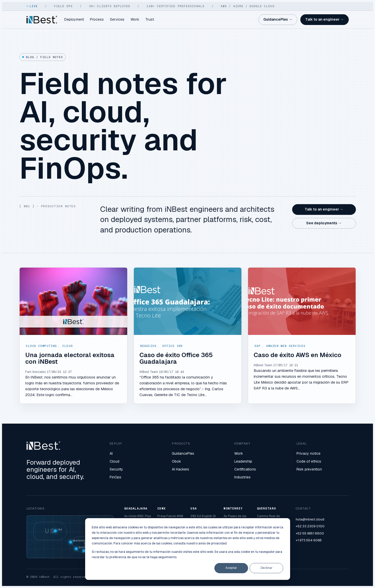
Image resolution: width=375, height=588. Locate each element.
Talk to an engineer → (325, 19)
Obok (176, 461)
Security (116, 469)
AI (111, 453)
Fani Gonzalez (36, 372)
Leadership (243, 461)
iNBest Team (149, 372)
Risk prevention (309, 469)
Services (117, 19)
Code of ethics (309, 461)
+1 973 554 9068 (309, 540)
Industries (242, 477)
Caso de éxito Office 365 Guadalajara (176, 358)
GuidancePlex (183, 453)
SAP (257, 346)
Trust (150, 19)
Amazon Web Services (286, 346)
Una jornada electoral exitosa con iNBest (70, 358)
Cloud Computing (42, 346)
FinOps (115, 477)
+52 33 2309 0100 (310, 526)
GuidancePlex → (278, 19)
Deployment (74, 19)
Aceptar (231, 568)
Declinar (267, 568)
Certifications (245, 469)
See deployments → (324, 223)
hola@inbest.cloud (310, 519)
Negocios (148, 346)
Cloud (68, 346)
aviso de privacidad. (213, 543)
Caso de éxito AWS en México (298, 355)
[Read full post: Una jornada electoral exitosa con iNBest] (73, 301)
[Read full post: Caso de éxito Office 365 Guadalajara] (188, 301)
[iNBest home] (42, 20)
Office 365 (173, 346)
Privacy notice (308, 453)
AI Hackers (180, 469)
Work (135, 19)
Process (97, 19)
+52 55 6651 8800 (310, 533)
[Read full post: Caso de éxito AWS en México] (302, 301)
